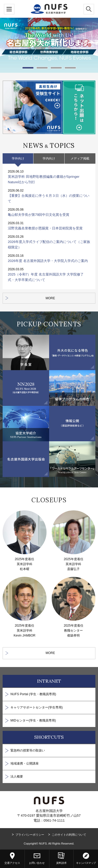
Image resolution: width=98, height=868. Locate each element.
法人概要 (17, 777)
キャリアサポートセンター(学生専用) (37, 707)
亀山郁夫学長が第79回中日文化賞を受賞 (39, 215)
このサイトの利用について (69, 835)
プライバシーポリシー (30, 835)
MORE (50, 298)
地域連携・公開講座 (25, 763)
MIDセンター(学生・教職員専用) (33, 720)
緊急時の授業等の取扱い (28, 750)
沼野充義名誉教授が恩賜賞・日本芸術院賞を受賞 (45, 228)
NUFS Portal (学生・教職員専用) (33, 694)
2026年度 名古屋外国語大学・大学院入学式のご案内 (48, 261)
